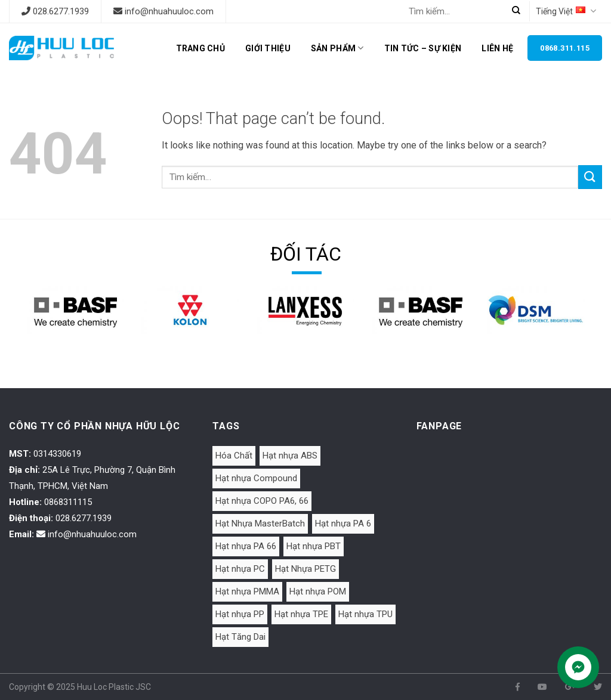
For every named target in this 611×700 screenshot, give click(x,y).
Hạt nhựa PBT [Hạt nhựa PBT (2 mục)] (314, 546)
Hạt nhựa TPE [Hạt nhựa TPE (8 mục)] (301, 614)
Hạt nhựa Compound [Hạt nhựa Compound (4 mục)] (256, 478)
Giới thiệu (268, 48)
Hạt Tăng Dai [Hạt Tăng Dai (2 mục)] (240, 637)
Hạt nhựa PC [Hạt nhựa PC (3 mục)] (240, 569)
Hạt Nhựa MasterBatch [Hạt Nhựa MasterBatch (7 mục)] (260, 524)
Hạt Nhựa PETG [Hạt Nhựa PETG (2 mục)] (305, 569)
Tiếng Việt (566, 11)
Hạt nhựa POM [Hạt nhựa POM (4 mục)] (318, 591)
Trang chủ (201, 48)
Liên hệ (497, 48)
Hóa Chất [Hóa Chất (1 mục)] (234, 456)
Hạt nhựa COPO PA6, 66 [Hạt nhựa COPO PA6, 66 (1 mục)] (262, 501)
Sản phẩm (337, 48)
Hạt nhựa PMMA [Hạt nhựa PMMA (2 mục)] (247, 591)
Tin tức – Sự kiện (423, 48)
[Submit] (590, 177)
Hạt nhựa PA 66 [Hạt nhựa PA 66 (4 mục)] (246, 546)
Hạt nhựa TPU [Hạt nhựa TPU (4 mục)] (365, 614)
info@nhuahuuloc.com (169, 11)
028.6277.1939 (61, 11)
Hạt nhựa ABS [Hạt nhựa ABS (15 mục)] (290, 456)
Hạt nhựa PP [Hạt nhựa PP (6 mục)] (240, 614)
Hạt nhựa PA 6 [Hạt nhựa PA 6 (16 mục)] (343, 524)
